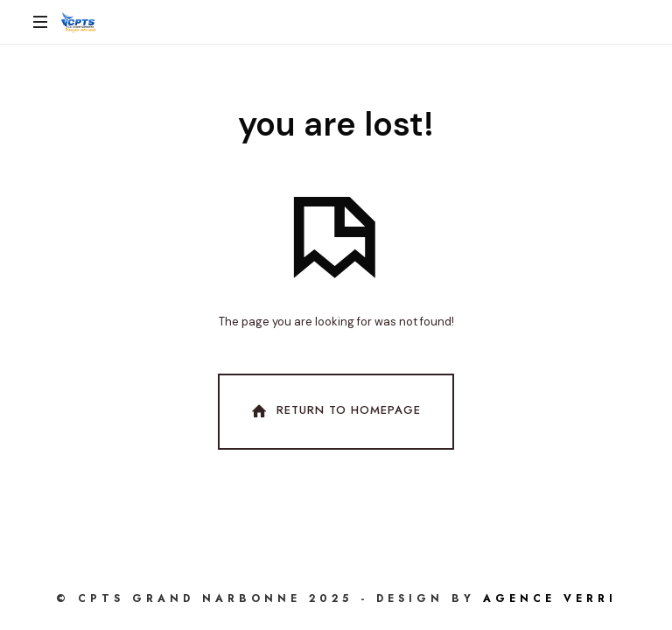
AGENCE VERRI (550, 598)
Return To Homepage (334, 411)
